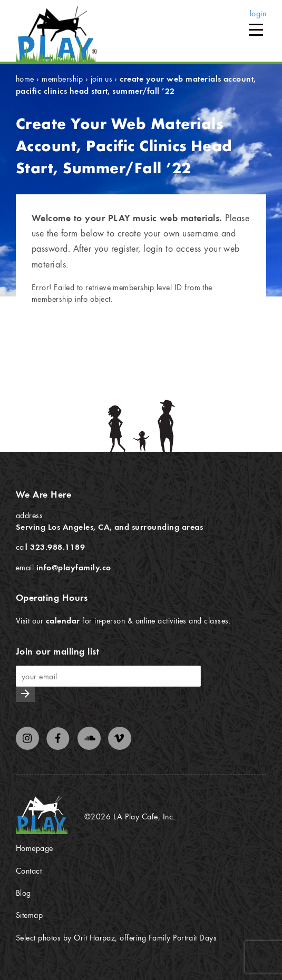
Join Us (101, 78)
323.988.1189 (57, 547)
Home (25, 78)
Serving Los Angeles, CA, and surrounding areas (109, 527)
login (258, 13)
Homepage (35, 848)
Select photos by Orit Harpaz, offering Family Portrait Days (116, 937)
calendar (63, 620)
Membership (62, 78)
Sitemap (29, 915)
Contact (29, 870)
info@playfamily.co (74, 567)
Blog (23, 893)
